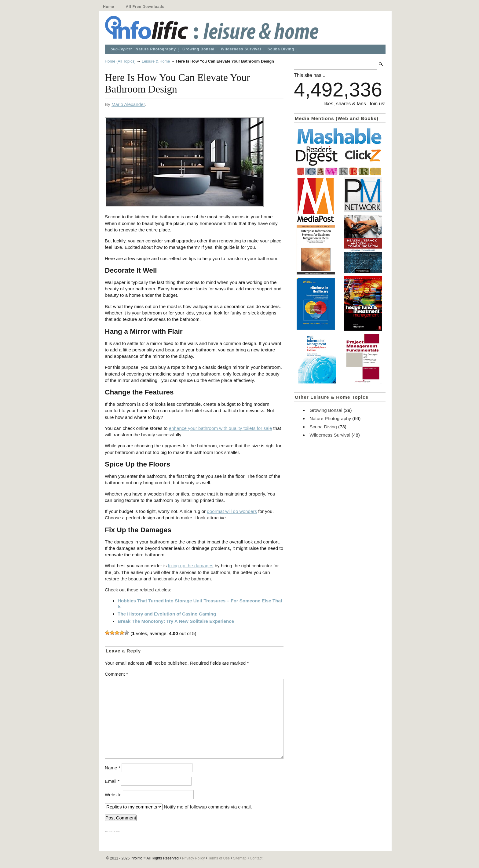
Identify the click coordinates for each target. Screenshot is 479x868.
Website (113, 795)
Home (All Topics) (120, 61)
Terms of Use (219, 858)
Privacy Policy (194, 858)
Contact (256, 858)
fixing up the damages (191, 566)
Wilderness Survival (241, 49)
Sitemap (240, 858)
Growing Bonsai (198, 49)
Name (113, 768)
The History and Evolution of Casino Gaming (167, 614)
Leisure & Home (156, 61)
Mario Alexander (128, 104)
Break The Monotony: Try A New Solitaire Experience (176, 621)
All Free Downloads (145, 7)
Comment (116, 674)
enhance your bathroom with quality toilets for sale (221, 428)
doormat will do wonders (232, 511)
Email (112, 781)
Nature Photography (156, 49)
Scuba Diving (281, 49)
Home (109, 7)
